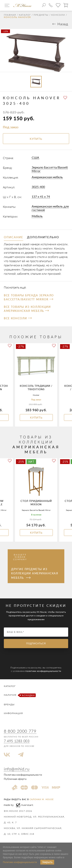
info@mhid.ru (17, 769)
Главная (10, 15)
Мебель (37, 216)
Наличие (19, 695)
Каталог (25, 15)
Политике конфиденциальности (20, 862)
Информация (13, 713)
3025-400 (38, 187)
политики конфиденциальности (43, 671)
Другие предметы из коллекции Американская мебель (35, 573)
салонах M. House (42, 799)
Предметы (41, 15)
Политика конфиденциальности (23, 775)
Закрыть (47, 862)
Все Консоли (18, 318)
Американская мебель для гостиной (50, 208)
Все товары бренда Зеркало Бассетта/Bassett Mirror (29, 297)
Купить (36, 417)
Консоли (58, 15)
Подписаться (36, 644)
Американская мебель (47, 177)
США (35, 157)
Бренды (9, 704)
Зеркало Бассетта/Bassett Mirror (50, 169)
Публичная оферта (15, 779)
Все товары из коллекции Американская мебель (27, 309)
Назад (63, 24)
